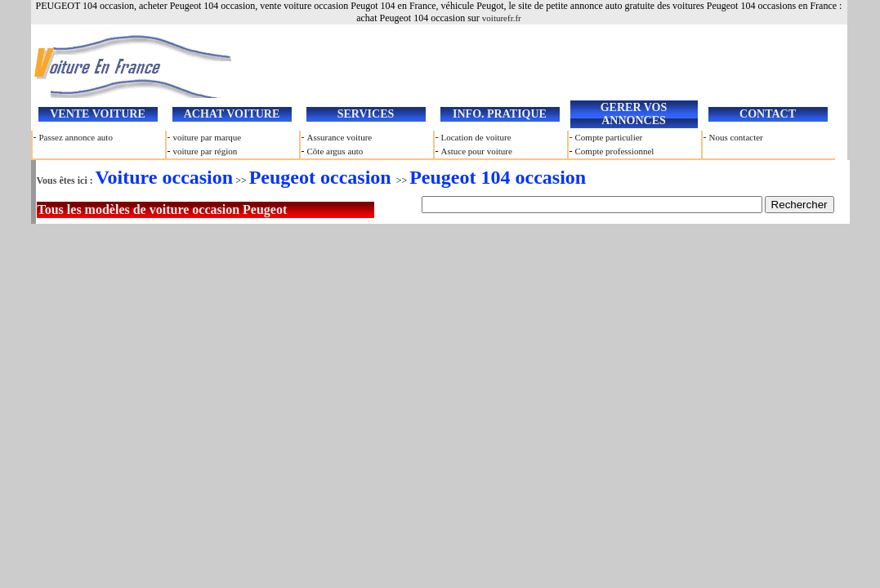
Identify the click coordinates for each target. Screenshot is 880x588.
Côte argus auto (335, 151)
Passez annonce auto (76, 137)
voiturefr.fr (502, 18)
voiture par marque (208, 137)
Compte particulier (609, 137)
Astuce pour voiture (477, 151)
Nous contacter (736, 137)
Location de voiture (476, 137)
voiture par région (205, 151)
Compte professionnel (615, 151)
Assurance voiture (340, 137)
